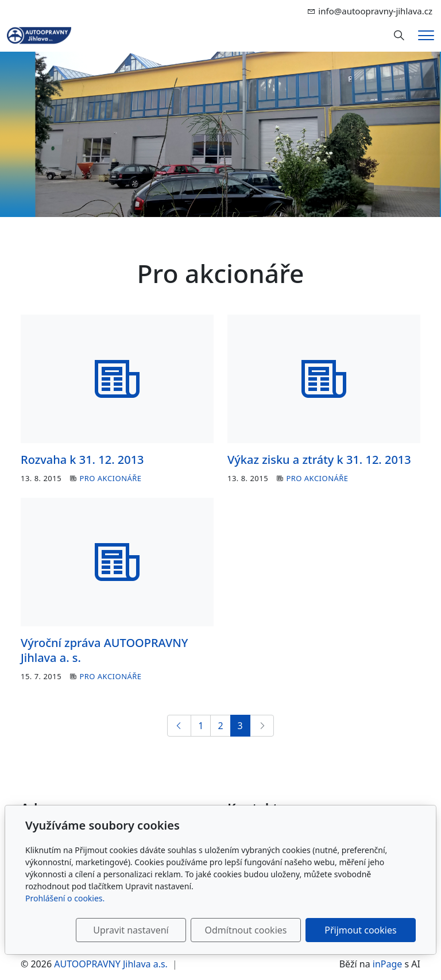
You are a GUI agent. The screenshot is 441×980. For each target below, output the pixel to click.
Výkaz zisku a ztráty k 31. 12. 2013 (319, 460)
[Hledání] (399, 36)
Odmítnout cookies (245, 930)
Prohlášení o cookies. (65, 898)
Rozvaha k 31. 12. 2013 (82, 460)
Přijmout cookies (360, 930)
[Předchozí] (179, 726)
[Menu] (426, 35)
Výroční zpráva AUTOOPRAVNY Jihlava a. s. (104, 650)
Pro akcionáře (110, 478)
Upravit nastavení (131, 930)
